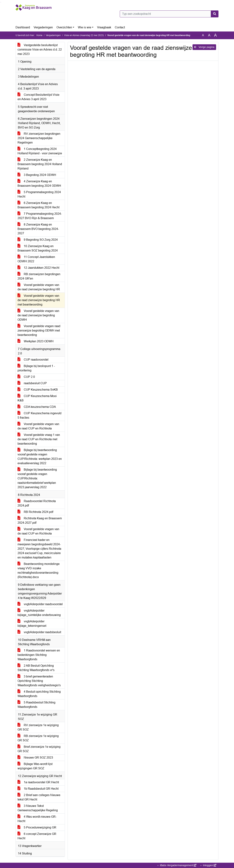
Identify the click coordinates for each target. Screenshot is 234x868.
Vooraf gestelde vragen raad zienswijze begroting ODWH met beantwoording (39, 330)
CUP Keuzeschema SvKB (38, 390)
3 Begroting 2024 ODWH (37, 175)
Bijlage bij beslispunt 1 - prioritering (36, 368)
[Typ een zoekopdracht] (169, 14)
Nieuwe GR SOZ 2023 (35, 758)
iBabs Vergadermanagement (178, 865)
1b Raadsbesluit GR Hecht (38, 789)
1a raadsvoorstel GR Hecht (38, 782)
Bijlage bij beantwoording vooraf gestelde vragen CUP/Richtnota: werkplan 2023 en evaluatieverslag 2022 (40, 457)
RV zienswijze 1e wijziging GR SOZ (38, 727)
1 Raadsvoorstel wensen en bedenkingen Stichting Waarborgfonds (39, 655)
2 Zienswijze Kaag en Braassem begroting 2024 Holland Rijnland (40, 164)
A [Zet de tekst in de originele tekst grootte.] (203, 35)
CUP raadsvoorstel (33, 360)
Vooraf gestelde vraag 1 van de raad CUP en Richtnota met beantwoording (39, 439)
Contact (120, 27)
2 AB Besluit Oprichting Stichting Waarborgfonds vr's (36, 668)
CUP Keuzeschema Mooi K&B (37, 398)
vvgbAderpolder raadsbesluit (39, 632)
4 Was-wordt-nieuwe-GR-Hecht (37, 819)
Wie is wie (85, 27)
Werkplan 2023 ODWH (36, 341)
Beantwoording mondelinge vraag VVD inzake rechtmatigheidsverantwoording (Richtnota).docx (39, 570)
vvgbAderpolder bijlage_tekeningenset (32, 624)
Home (39, 35)
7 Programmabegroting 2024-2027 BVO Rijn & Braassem (40, 216)
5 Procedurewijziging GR (37, 827)
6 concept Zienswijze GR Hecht (37, 836)
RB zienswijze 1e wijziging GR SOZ (38, 738)
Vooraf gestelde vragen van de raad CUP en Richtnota (38, 426)
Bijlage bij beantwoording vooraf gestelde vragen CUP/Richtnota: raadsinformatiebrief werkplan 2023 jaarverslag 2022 (37, 478)
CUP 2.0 (26, 377)
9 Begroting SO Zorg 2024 (38, 240)
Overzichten (64, 27)
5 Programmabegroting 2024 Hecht (39, 194)
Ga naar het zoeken (0, 2)
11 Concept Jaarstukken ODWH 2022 (36, 259)
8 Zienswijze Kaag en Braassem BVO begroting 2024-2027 (38, 229)
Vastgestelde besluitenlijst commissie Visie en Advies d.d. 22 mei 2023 (40, 50)
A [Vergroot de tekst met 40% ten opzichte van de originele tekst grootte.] (215, 35)
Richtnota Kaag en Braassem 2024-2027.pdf (40, 520)
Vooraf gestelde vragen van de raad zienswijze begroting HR (39, 287)
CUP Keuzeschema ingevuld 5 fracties (39, 415)
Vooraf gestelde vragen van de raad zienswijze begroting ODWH (38, 315)
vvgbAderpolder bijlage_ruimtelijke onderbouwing (39, 613)
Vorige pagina (204, 47)
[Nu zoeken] (215, 14)
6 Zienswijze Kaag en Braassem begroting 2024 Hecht (38, 205)
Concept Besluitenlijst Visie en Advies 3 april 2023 (38, 97)
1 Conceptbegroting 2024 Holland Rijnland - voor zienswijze (40, 151)
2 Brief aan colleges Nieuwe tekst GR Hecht (39, 797)
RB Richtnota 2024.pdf (35, 512)
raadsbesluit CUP (32, 383)
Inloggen (209, 865)
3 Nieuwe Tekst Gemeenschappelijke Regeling (38, 808)
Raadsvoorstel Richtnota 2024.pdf (37, 503)
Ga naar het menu (1, 2)
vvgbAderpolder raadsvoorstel (40, 604)
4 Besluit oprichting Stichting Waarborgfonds (39, 694)
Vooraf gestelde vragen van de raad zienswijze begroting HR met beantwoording (39, 300)
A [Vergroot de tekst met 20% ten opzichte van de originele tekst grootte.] (209, 35)
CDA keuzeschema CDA (37, 407)
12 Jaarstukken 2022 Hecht (38, 268)
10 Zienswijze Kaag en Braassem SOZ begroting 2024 (38, 248)
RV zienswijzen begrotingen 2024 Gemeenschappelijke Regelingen (39, 138)
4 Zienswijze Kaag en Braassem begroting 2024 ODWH (39, 184)
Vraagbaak (104, 27)
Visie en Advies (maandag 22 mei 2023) (84, 35)
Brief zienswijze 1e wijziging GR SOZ (39, 749)
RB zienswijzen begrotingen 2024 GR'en (39, 276)
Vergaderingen (43, 27)
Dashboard (23, 27)
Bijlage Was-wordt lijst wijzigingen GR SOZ (35, 766)
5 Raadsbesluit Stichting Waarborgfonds (36, 705)
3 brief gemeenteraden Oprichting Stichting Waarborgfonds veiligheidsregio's (39, 681)
